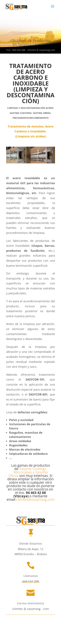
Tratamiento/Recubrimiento (30, 118)
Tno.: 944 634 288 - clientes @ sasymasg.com (31, 50)
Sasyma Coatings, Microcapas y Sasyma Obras (28, 472)
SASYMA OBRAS (42, 113)
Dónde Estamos (30, 543)
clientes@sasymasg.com (35, 499)
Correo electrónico (30, 603)
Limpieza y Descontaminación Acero (30, 108)
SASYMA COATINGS (21, 113)
